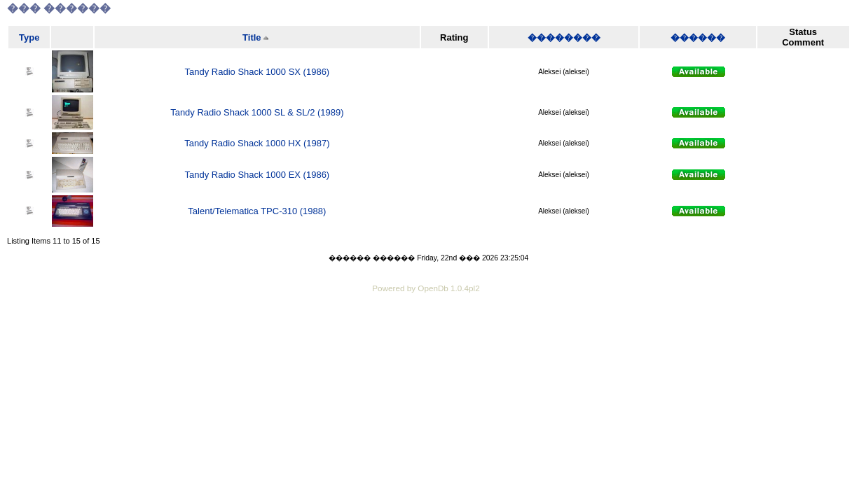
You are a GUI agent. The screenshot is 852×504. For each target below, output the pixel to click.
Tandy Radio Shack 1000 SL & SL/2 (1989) (257, 112)
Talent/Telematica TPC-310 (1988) (257, 211)
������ (698, 37)
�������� (564, 37)
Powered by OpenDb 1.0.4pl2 (426, 288)
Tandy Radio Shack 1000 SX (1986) (257, 72)
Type (29, 37)
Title (252, 37)
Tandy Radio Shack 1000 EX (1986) (257, 175)
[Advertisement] (426, 335)
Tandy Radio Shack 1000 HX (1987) (257, 143)
